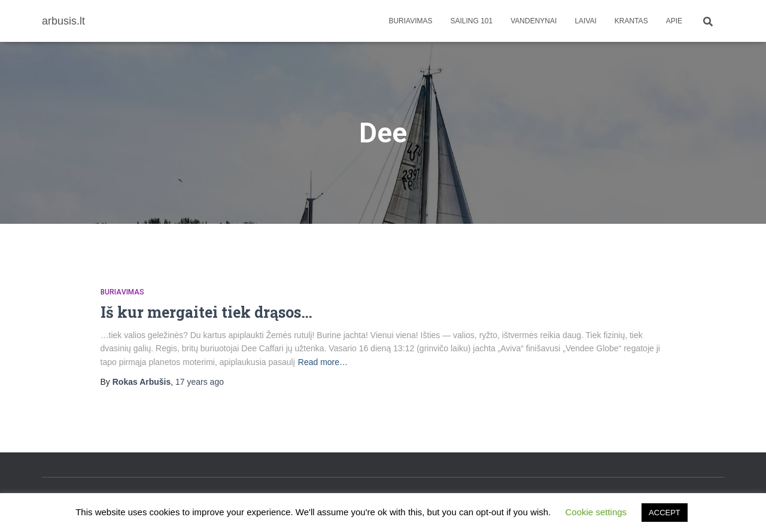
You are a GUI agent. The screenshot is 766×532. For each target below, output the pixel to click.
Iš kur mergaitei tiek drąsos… (206, 312)
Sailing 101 (472, 21)
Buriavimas (410, 21)
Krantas (631, 21)
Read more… (323, 362)
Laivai (585, 21)
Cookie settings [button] (596, 512)
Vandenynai (534, 21)
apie (674, 21)
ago (200, 382)
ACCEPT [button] (665, 513)
